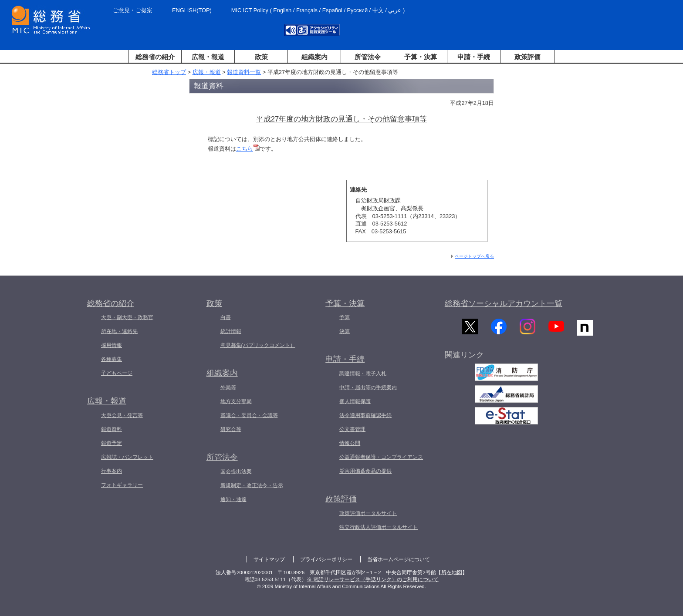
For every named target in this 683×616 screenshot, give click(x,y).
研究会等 (231, 429)
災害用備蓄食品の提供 (365, 471)
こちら (248, 149)
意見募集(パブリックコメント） (258, 345)
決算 (345, 331)
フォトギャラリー (122, 485)
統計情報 (231, 331)
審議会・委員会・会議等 (249, 415)
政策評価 (527, 57)
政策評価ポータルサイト (368, 513)
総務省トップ (169, 72)
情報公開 (350, 443)
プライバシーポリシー (326, 559)
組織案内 (314, 57)
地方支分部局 (236, 401)
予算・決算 (421, 57)
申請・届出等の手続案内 (368, 387)
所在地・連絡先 (119, 331)
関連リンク (464, 358)
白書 (226, 317)
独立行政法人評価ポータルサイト (379, 527)
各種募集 (112, 359)
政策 (261, 57)
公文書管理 (352, 429)
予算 (345, 317)
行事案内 (112, 471)
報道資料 (112, 429)
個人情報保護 (355, 401)
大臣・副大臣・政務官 (127, 317)
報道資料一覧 (244, 72)
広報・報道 (208, 57)
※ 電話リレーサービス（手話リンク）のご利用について (373, 579)
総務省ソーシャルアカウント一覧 (504, 303)
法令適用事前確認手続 (365, 415)
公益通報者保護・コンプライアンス (381, 457)
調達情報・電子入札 (363, 374)
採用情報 (112, 345)
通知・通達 (233, 499)
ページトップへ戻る (474, 256)
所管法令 (368, 57)
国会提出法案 (236, 471)
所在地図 (452, 572)
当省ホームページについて (399, 559)
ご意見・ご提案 (133, 10)
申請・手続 (474, 57)
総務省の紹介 (155, 57)
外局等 (228, 387)
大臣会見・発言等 (122, 415)
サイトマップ (269, 559)
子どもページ (117, 373)
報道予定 (112, 443)
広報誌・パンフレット (127, 457)
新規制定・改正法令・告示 (252, 485)
